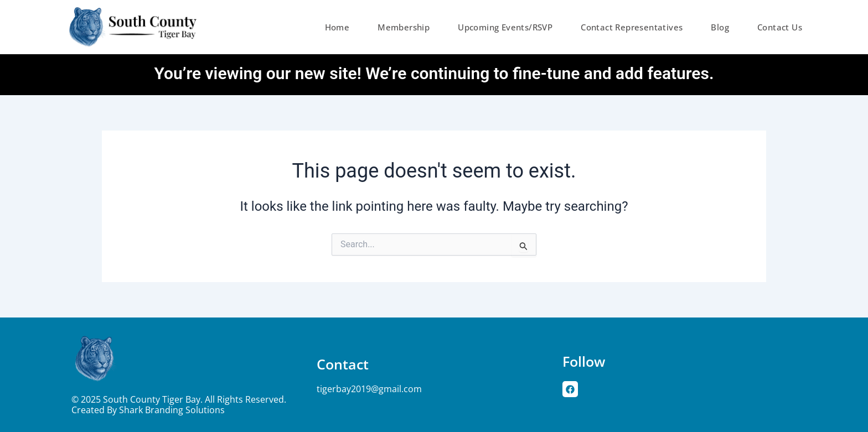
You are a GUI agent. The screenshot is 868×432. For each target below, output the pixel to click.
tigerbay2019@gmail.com (369, 389)
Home (337, 27)
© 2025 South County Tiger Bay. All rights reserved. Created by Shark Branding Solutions (179, 405)
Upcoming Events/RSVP (505, 27)
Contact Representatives (632, 27)
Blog (720, 27)
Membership (404, 27)
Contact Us (780, 27)
